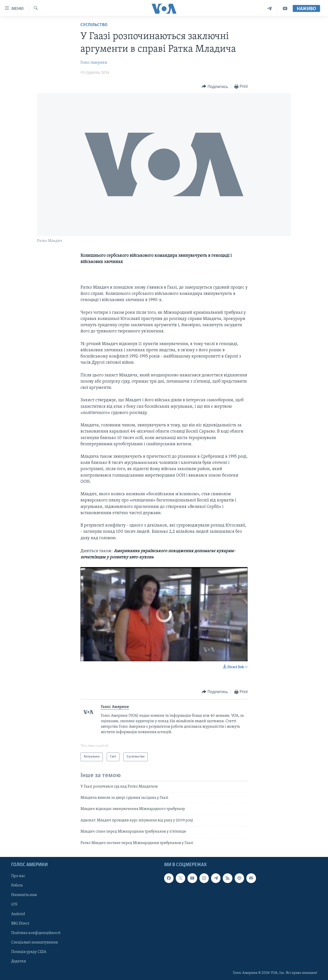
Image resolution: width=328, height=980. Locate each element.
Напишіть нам (24, 895)
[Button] (215, 87)
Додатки (19, 961)
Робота (17, 886)
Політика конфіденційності (36, 933)
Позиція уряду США (29, 952)
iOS (14, 904)
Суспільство (94, 25)
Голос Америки (94, 63)
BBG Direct (20, 924)
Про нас (18, 876)
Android (18, 914)
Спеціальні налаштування (35, 942)
